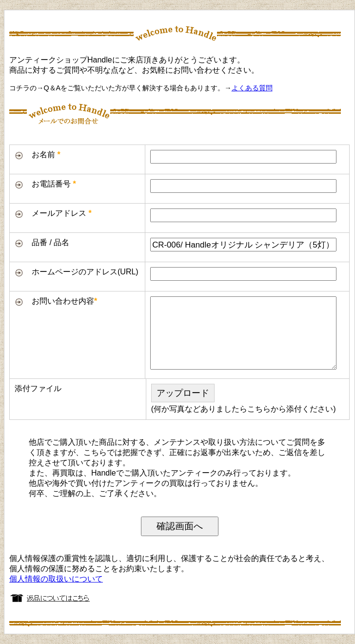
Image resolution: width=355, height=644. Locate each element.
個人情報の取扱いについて (56, 579)
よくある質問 (252, 88)
